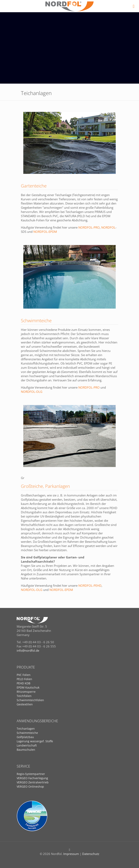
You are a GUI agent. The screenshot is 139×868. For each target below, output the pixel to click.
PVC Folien (24, 675)
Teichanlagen (26, 729)
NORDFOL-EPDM (45, 232)
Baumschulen (26, 750)
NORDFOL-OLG (32, 392)
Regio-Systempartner (31, 774)
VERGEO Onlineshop (30, 786)
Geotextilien (25, 704)
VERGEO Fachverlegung (32, 778)
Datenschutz (91, 854)
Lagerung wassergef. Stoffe (35, 741)
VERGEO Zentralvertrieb (33, 782)
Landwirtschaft (27, 745)
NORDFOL (108, 227)
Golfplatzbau (25, 737)
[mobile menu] (134, 6)
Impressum (71, 854)
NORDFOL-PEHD (90, 585)
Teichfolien (24, 696)
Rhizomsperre (26, 692)
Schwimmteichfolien (30, 700)
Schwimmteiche (27, 733)
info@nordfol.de (28, 650)
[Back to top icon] (70, 850)
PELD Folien (24, 679)
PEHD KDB (24, 683)
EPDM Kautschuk (28, 687)
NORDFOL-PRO (89, 227)
